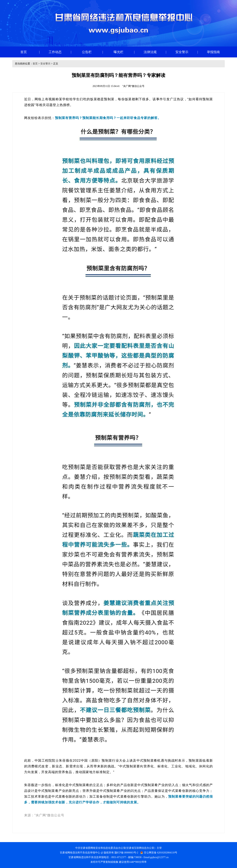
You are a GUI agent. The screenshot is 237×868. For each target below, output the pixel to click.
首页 (35, 64)
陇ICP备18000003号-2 (126, 853)
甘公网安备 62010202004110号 (161, 853)
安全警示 (45, 64)
